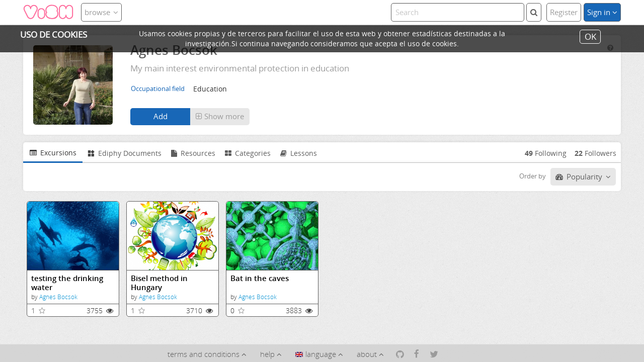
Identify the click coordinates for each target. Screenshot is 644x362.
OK (590, 36)
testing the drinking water (67, 283)
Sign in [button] (602, 12)
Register (564, 12)
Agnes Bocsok (58, 297)
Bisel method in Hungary (159, 283)
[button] (220, 117)
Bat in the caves (260, 278)
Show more (220, 116)
